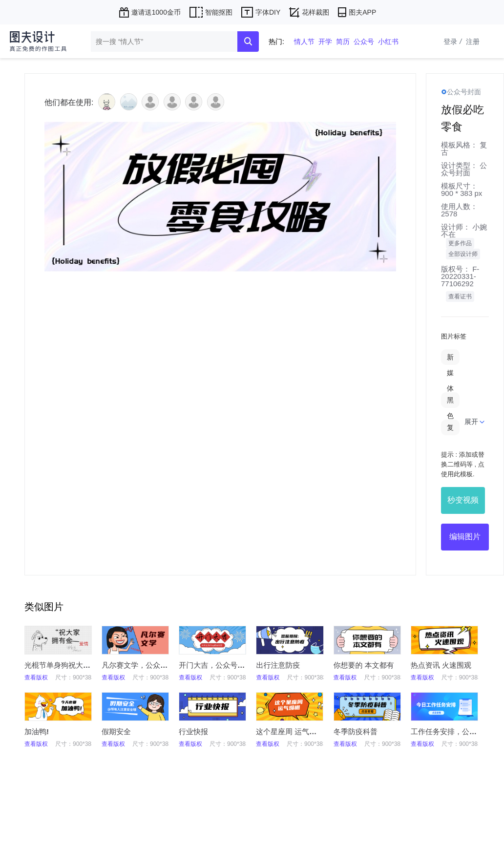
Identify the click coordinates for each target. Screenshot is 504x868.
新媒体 (450, 373)
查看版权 (36, 677)
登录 (454, 42)
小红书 (388, 42)
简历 (343, 42)
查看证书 (460, 296)
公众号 (364, 42)
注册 (473, 42)
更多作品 (460, 243)
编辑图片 (465, 537)
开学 (325, 42)
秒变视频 (463, 500)
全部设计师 (463, 254)
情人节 (304, 42)
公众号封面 (464, 169)
